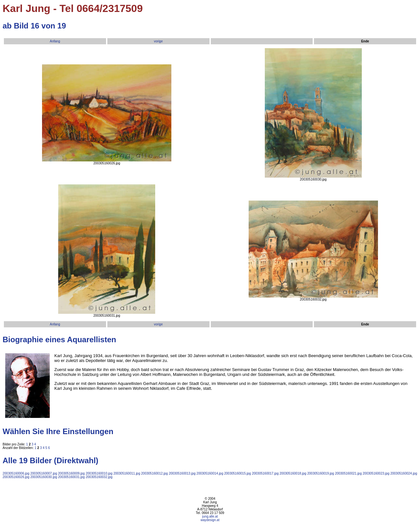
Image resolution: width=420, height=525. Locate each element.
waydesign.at (210, 520)
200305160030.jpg (44, 477)
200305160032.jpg (99, 477)
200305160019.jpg (321, 473)
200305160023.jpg (376, 473)
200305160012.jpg (154, 473)
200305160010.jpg (99, 473)
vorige (158, 41)
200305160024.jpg (404, 473)
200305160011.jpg (127, 473)
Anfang (55, 41)
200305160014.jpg (210, 473)
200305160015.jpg (237, 473)
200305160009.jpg (71, 473)
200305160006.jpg (16, 473)
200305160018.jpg (293, 473)
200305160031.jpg (71, 477)
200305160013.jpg (182, 473)
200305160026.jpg (16, 477)
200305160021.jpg (348, 473)
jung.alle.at (210, 516)
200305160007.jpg (44, 473)
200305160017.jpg (265, 473)
